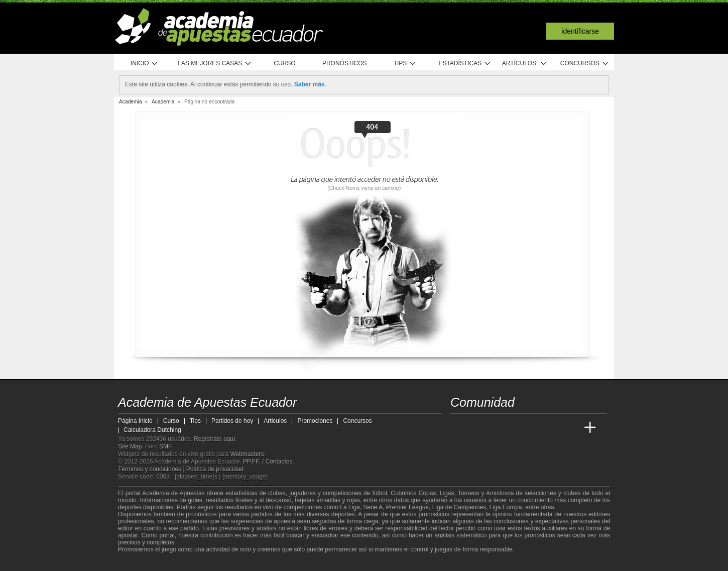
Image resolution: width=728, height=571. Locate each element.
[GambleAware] (141, 562)
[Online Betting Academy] (515, 428)
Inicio (145, 64)
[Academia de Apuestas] (534, 428)
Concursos (585, 64)
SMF (165, 446)
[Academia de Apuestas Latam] (553, 428)
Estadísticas (465, 64)
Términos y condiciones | (152, 469)
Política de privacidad (215, 469)
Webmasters (247, 454)
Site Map (130, 446)
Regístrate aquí (214, 439)
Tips (405, 64)
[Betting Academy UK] (571, 428)
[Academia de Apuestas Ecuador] (459, 428)
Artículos (525, 64)
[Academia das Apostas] (477, 428)
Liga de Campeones (459, 507)
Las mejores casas (215, 64)
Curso (284, 63)
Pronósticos (345, 63)
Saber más (310, 84)
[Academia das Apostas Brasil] (497, 428)
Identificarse (580, 31)
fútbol (379, 493)
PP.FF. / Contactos (268, 462)
